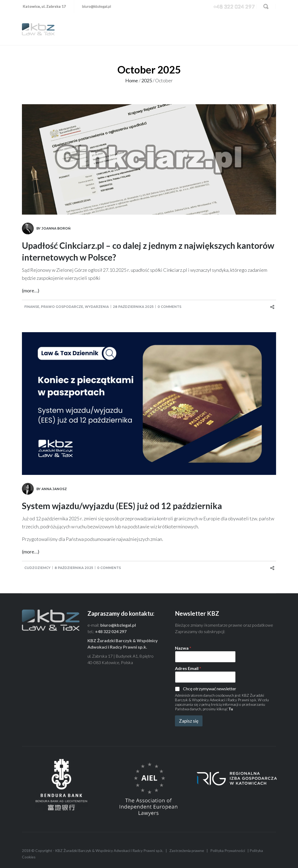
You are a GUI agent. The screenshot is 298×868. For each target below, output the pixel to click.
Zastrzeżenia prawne (187, 850)
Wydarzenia (97, 307)
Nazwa (183, 648)
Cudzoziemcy (37, 568)
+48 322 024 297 (234, 6)
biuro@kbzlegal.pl (97, 6)
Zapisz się (189, 721)
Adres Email (188, 668)
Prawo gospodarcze (62, 307)
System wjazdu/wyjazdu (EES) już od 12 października (122, 506)
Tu (231, 709)
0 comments (169, 307)
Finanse (32, 307)
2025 (147, 80)
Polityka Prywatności (228, 850)
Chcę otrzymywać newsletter (210, 689)
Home (132, 80)
